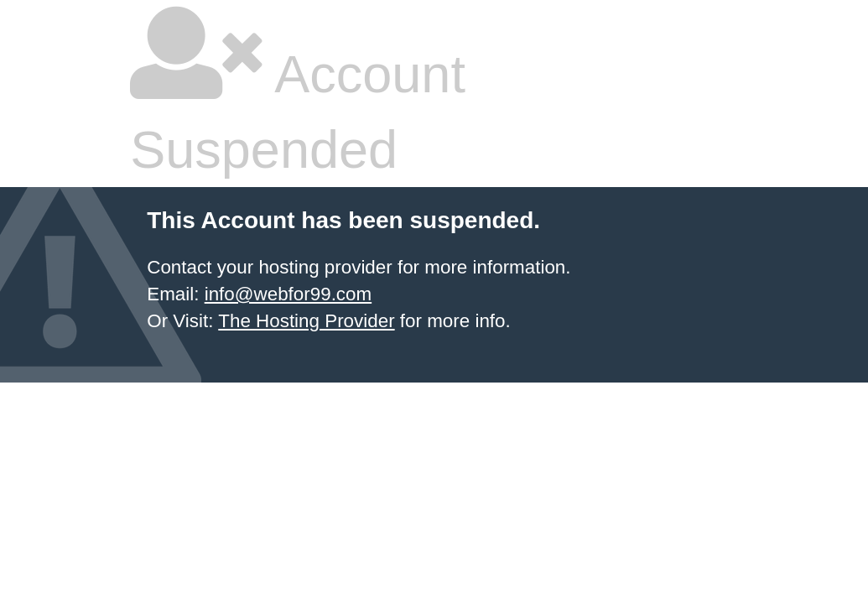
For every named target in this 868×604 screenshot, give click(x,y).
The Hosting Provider (306, 321)
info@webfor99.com (288, 294)
